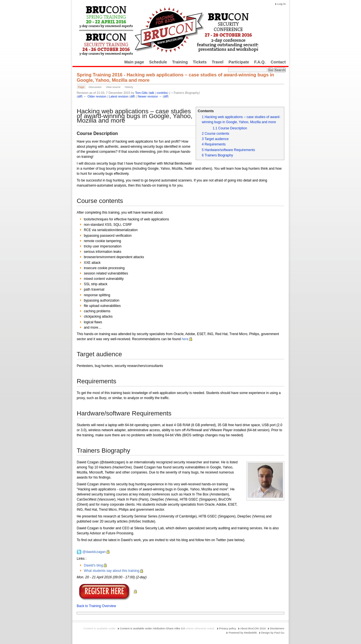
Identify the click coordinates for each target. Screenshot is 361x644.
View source (113, 87)
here (185, 339)
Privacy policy (228, 628)
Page (81, 87)
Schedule (158, 62)
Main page (134, 62)
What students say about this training (112, 571)
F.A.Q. (260, 62)
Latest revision (119, 96)
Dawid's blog (93, 565)
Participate (239, 62)
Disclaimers (277, 628)
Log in (281, 4)
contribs (162, 93)
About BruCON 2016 (253, 628)
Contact (278, 62)
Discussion (95, 87)
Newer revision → (150, 96)
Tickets (200, 62)
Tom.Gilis (141, 93)
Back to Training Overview (96, 606)
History (129, 87)
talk (152, 93)
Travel (218, 62)
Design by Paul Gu (273, 633)
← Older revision (95, 96)
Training (180, 62)
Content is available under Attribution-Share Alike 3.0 (152, 628)
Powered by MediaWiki (243, 633)
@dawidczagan (94, 552)
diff (80, 96)
